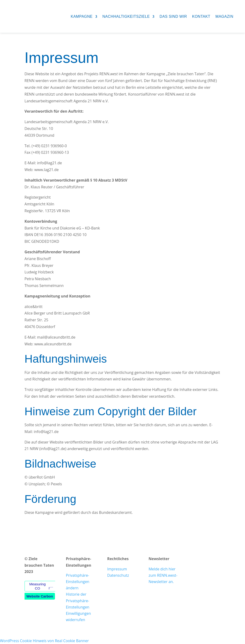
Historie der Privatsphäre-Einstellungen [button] (78, 601)
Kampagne (82, 16)
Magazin (224, 16)
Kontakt (201, 16)
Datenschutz (118, 575)
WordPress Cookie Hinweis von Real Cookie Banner (44, 641)
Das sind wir (173, 16)
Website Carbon (40, 596)
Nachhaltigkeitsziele (126, 16)
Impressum (117, 569)
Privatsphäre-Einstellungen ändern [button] (78, 582)
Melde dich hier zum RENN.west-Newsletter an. (163, 575)
